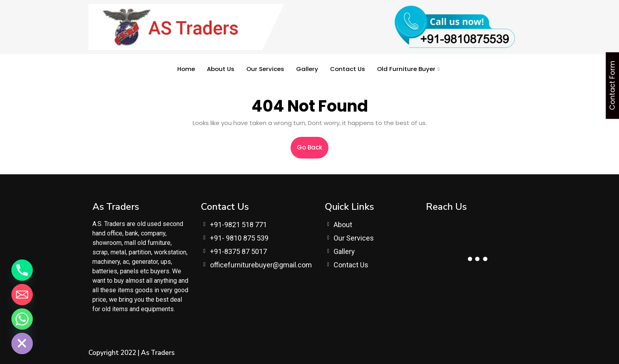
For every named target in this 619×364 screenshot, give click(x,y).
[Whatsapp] (22, 319)
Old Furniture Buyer (408, 69)
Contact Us (348, 69)
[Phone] (22, 270)
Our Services (265, 69)
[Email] (22, 295)
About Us (221, 69)
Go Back (313, 144)
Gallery (307, 69)
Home (186, 69)
